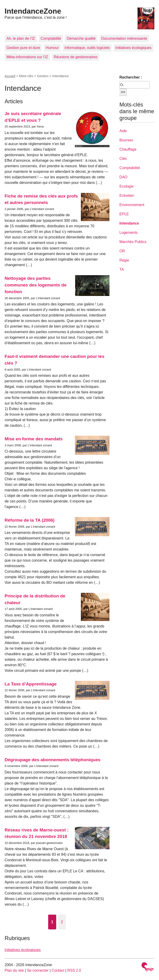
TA (122, 269)
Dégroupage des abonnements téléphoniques (53, 760)
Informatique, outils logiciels (87, 48)
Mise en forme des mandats (34, 439)
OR (122, 251)
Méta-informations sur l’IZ (27, 57)
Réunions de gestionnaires (75, 57)
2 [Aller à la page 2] (62, 922)
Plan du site (14, 970)
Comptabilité (51, 38)
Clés (123, 159)
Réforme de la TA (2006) (29, 520)
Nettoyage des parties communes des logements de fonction (36, 285)
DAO (123, 177)
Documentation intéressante (124, 38)
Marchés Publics (133, 242)
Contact (58, 970)
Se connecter (38, 970)
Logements (128, 233)
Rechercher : (131, 77)
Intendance (129, 223)
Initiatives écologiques (134, 48)
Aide (123, 131)
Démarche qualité (81, 38)
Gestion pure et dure (23, 48)
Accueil (10, 76)
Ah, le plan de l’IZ (21, 38)
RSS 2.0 (74, 970)
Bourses (126, 140)
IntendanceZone (33, 11)
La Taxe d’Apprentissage (31, 684)
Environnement (132, 205)
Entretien (127, 196)
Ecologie (126, 186)
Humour (52, 48)
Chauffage (128, 149)
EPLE (124, 214)
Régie (124, 260)
